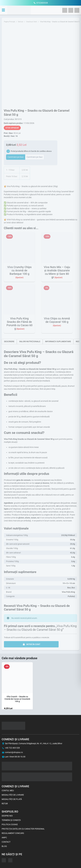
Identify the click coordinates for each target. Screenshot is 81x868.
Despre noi (7, 816)
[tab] (9, 341)
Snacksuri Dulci (32, 22)
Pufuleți (71, 596)
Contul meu (8, 790)
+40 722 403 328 (12, 748)
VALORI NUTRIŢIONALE (30, 341)
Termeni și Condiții (11, 820)
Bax (69, 588)
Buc (73, 588)
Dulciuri (21, 22)
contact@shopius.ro (14, 752)
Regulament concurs (13, 833)
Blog (4, 846)
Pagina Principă (9, 22)
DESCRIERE (9, 341)
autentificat (20, 637)
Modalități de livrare (13, 795)
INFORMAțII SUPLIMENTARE (58, 341)
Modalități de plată (12, 799)
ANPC (4, 838)
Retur (5, 804)
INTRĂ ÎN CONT (31, 644)
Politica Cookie (10, 824)
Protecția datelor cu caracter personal (23, 829)
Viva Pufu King (68, 592)
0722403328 (42, 3)
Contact (6, 842)
